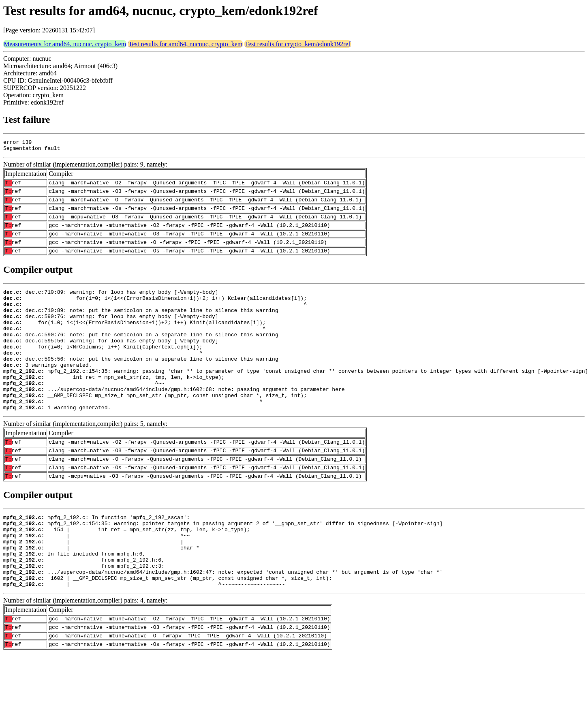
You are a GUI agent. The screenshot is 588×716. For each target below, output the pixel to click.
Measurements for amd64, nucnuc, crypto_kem (65, 44)
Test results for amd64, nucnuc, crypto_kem (185, 44)
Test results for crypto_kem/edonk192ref (298, 44)
